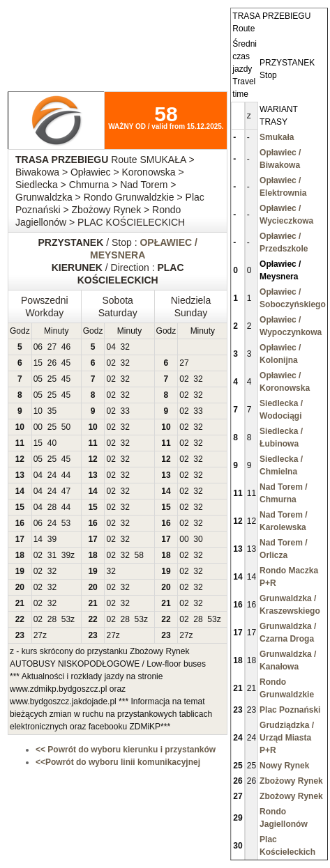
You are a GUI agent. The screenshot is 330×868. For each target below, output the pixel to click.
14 (38, 539)
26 (52, 363)
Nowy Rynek (284, 766)
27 (52, 347)
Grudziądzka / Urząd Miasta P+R (287, 738)
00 (38, 427)
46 (66, 347)
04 (111, 347)
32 (125, 347)
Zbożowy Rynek (291, 781)
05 (38, 379)
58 (139, 555)
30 (198, 539)
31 (52, 555)
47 (66, 491)
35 (52, 411)
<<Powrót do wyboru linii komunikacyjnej (118, 762)
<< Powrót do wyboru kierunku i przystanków (126, 750)
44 (66, 475)
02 (111, 363)
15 (38, 363)
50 (66, 427)
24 (52, 475)
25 (52, 379)
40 (52, 443)
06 (38, 347)
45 (66, 363)
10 (38, 411)
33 (125, 411)
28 (52, 507)
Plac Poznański (290, 710)
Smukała (277, 137)
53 (66, 523)
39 (52, 539)
